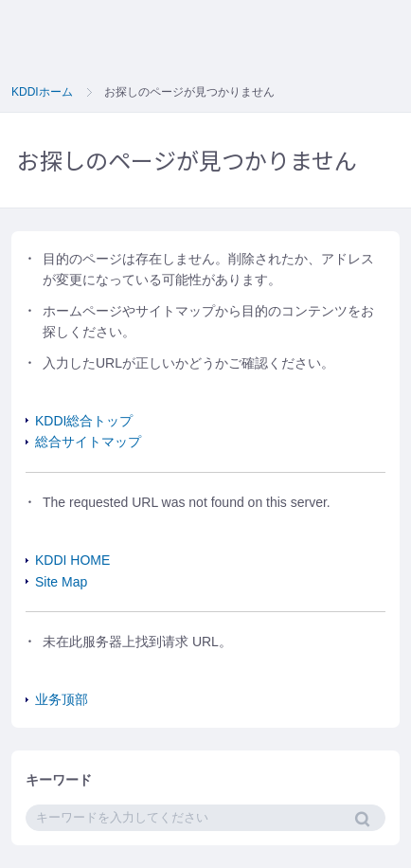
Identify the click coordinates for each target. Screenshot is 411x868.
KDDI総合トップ (84, 421)
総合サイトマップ (88, 442)
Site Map (61, 582)
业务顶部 (62, 699)
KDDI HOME (72, 560)
